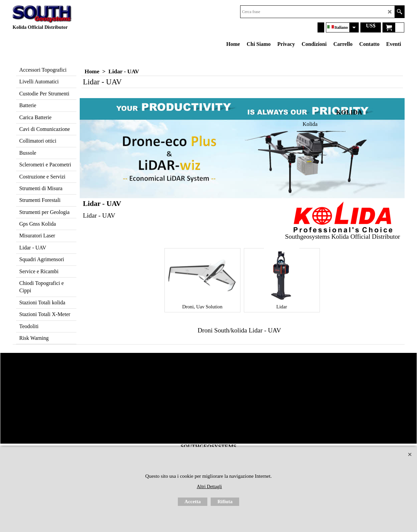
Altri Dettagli (209, 487)
